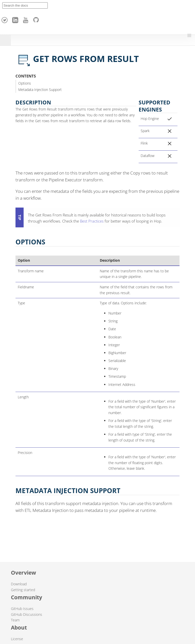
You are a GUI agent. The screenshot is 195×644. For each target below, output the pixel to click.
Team (15, 620)
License (17, 639)
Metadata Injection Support (40, 90)
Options (25, 83)
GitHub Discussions (27, 614)
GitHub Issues (22, 609)
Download (19, 584)
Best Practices (92, 221)
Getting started (23, 590)
